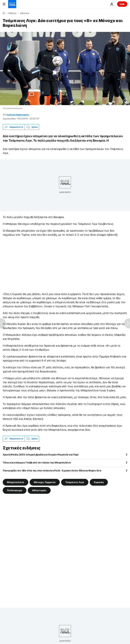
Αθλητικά (25, 13)
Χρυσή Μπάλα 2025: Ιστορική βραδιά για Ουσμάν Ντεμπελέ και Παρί (41, 455)
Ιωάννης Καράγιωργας (18, 115)
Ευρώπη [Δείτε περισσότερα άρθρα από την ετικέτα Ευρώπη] (99, 482)
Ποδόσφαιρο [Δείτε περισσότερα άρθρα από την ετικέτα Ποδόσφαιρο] (15, 490)
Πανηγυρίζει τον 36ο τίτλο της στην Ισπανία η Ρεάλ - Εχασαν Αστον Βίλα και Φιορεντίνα (52, 470)
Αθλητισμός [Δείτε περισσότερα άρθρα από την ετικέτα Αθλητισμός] (39, 490)
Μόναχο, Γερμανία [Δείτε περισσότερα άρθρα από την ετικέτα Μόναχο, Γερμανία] (45, 482)
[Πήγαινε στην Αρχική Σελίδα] (12, 4)
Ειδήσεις (12, 13)
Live (122, 4)
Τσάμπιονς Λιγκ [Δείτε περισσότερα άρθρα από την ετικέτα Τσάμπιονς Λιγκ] (75, 482)
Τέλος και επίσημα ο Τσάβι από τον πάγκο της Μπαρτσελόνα (37, 462)
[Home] (4, 13)
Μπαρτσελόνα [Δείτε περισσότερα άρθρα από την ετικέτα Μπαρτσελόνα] (15, 482)
